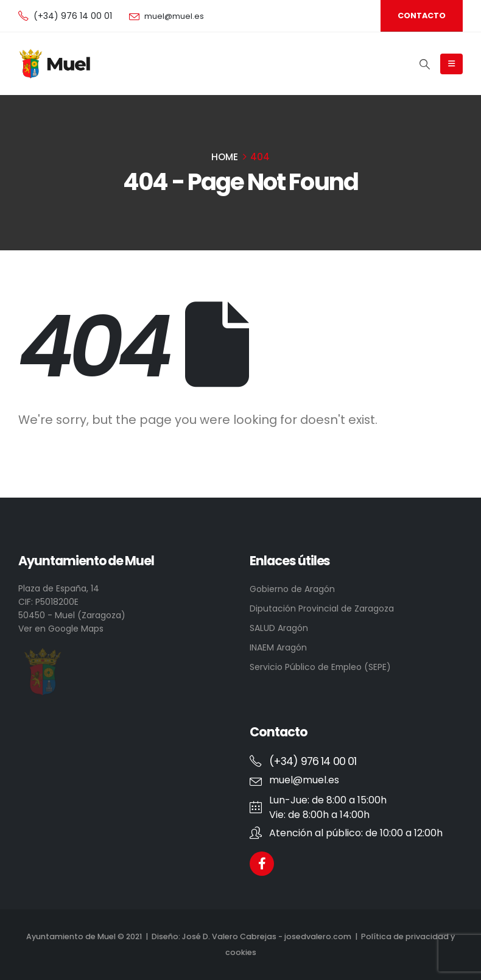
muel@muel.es (174, 16)
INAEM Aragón (278, 647)
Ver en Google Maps (61, 629)
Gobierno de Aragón (292, 589)
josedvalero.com (318, 936)
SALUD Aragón (279, 628)
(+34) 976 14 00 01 (73, 16)
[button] (422, 16)
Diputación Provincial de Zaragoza (322, 608)
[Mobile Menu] (451, 64)
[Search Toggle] (425, 64)
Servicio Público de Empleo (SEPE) (320, 667)
